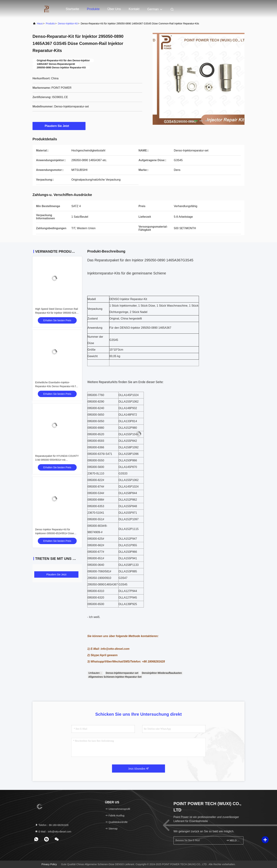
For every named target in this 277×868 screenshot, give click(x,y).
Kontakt (134, 9)
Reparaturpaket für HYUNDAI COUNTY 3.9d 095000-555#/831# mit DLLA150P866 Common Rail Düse (57, 460)
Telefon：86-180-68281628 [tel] (52, 825)
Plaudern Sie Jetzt (59, 126)
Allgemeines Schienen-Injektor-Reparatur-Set (115, 677)
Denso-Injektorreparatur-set (122, 673)
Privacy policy (49, 864)
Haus (40, 24)
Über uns (114, 9)
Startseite (72, 9)
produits (50, 24)
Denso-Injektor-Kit (68, 24)
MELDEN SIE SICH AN (233, 840)
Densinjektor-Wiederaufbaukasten (162, 673)
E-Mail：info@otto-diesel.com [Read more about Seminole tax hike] (53, 832)
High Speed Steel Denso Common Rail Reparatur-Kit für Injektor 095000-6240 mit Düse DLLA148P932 (57, 313)
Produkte (93, 9)
